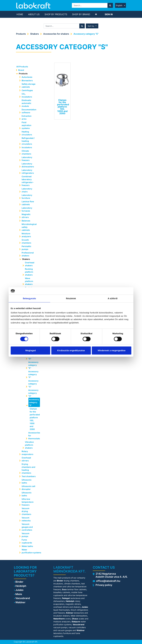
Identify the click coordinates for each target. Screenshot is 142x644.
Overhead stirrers (26, 459)
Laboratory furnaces (27, 209)
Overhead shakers (30, 264)
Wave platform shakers (29, 281)
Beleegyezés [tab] (29, 298)
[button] (96, 14)
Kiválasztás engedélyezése (71, 350)
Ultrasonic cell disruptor (28, 488)
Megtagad (31, 350)
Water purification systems (30, 551)
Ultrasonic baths (27, 481)
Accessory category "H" (33, 393)
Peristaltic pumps (26, 248)
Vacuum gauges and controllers (27, 527)
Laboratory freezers (27, 159)
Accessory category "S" (86, 34)
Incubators (27, 147)
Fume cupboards (27, 541)
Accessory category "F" (33, 374)
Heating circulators (27, 133)
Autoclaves (27, 77)
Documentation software (29, 111)
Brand (21, 70)
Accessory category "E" (33, 365)
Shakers (35, 34)
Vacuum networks (26, 519)
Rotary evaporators (27, 453)
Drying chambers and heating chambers (28, 468)
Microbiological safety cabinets (29, 227)
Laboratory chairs (27, 190)
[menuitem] (20, 14)
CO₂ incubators (27, 95)
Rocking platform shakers (29, 272)
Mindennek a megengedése (112, 350)
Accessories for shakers (56, 34)
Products (21, 34)
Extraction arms (27, 117)
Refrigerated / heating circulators (28, 141)
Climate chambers (26, 152)
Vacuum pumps (26, 535)
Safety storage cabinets (28, 85)
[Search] (110, 5)
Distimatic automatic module (26, 103)
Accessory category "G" (33, 384)
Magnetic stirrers (26, 216)
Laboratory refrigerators (28, 172)
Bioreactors (27, 80)
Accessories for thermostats (34, 436)
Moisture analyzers (26, 235)
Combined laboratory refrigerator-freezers (28, 181)
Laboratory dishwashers (28, 165)
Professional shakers (28, 254)
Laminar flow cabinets (28, 203)
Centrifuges (27, 90)
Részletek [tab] (71, 298)
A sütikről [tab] (113, 298)
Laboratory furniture (27, 197)
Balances (26, 221)
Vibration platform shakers (29, 445)
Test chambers (29, 476)
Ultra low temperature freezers (28, 502)
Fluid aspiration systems (26, 125)
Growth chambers (26, 241)
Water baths (27, 546)
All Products (22, 67)
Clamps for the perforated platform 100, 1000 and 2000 (34, 419)
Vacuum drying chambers (26, 511)
